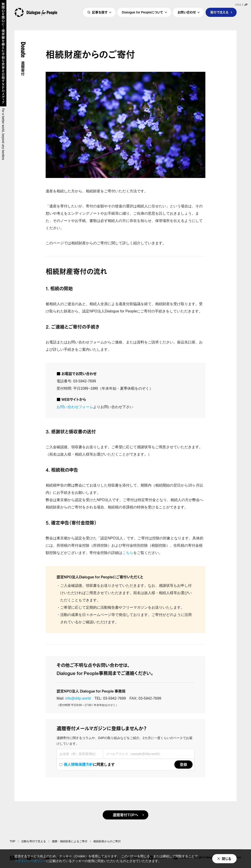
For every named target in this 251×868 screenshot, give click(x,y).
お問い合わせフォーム (75, 407)
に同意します (87, 765)
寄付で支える (219, 15)
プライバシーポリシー (30, 861)
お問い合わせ (187, 15)
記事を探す (100, 15)
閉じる (227, 859)
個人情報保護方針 (78, 764)
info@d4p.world (78, 698)
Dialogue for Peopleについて (142, 15)
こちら (128, 553)
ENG (238, 5)
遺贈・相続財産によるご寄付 (70, 841)
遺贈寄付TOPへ (125, 815)
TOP (12, 841)
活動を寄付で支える (34, 841)
